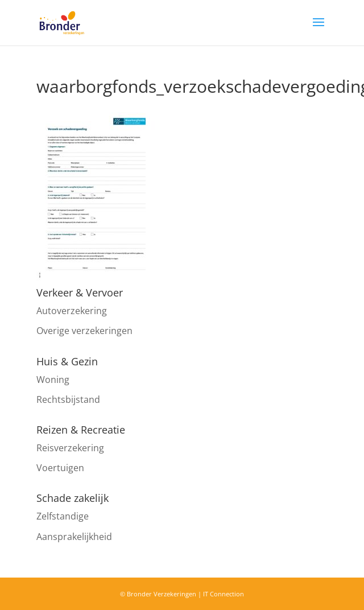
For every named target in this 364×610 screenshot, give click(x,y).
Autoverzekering (72, 311)
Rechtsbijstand (68, 399)
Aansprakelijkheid (74, 537)
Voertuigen (60, 468)
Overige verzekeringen (84, 331)
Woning (53, 380)
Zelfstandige (63, 516)
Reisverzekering (70, 448)
